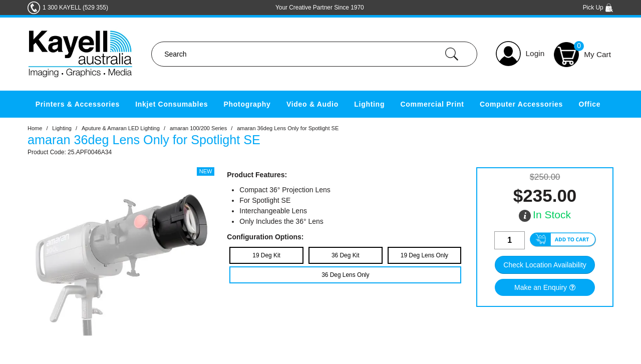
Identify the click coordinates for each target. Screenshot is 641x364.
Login (535, 53)
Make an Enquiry (541, 287)
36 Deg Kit (346, 255)
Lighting (369, 104)
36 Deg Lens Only (345, 275)
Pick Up (598, 8)
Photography (247, 104)
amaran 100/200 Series (198, 128)
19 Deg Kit (266, 255)
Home (35, 128)
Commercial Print (432, 104)
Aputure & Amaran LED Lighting (121, 128)
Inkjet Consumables (172, 104)
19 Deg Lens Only (424, 255)
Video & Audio (312, 104)
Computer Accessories (521, 104)
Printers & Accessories (78, 104)
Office (589, 104)
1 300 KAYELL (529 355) (75, 8)
